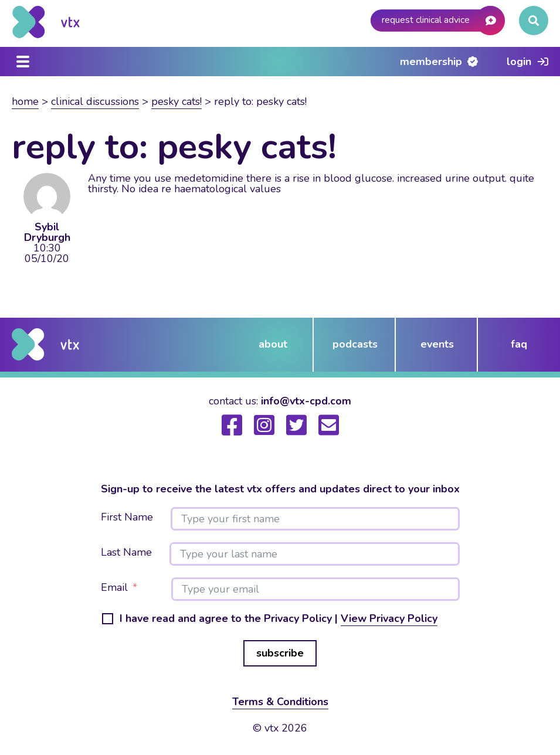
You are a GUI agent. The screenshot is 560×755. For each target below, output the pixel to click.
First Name (127, 518)
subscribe (280, 653)
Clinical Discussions (95, 101)
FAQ (519, 344)
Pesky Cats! (177, 101)
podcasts (355, 344)
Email (114, 588)
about (273, 344)
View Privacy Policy (389, 618)
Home (25, 101)
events (437, 344)
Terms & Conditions (280, 702)
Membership (431, 62)
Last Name (126, 553)
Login (519, 62)
